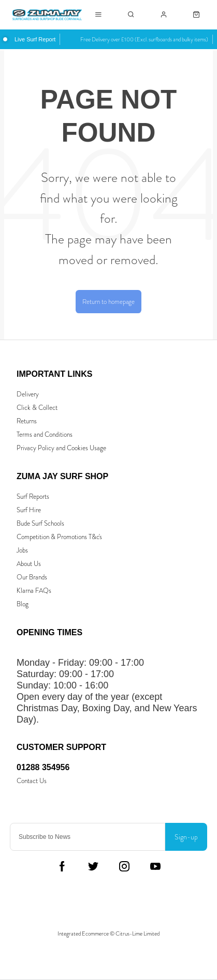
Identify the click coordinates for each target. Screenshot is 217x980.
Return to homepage (108, 302)
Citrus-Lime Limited (138, 933)
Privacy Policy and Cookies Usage (61, 448)
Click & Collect (37, 408)
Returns (27, 421)
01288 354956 (43, 767)
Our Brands (32, 577)
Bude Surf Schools (40, 523)
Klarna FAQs (34, 591)
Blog (23, 604)
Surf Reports (33, 496)
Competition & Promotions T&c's (59, 537)
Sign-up (186, 837)
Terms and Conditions (45, 434)
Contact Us (32, 781)
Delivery (28, 394)
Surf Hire (29, 510)
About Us (29, 564)
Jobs (22, 550)
